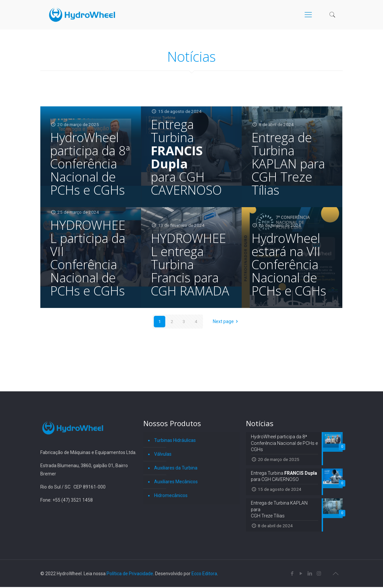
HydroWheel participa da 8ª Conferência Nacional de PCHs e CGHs (90, 163)
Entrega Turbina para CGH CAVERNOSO (186, 157)
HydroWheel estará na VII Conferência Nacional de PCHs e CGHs (289, 264)
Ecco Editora (204, 575)
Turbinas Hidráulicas (175, 440)
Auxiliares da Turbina (176, 468)
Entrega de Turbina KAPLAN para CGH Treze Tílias (288, 163)
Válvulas (163, 454)
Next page (227, 321)
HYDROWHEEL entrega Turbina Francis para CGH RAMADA (190, 264)
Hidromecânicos (171, 495)
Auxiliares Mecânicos (176, 482)
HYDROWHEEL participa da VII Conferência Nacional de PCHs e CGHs (88, 258)
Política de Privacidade (130, 575)
